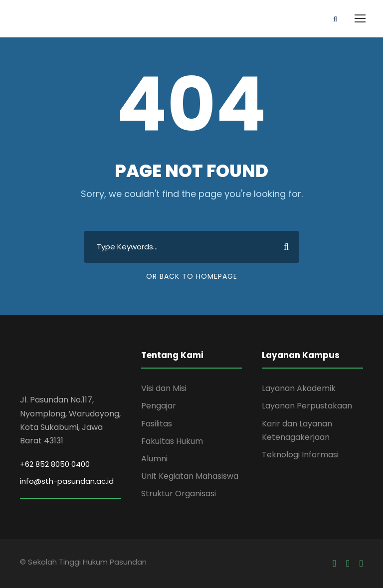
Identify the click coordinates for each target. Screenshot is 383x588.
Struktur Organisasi (179, 493)
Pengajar (159, 406)
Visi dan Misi (164, 388)
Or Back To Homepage (192, 276)
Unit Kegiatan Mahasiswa (190, 476)
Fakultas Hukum (172, 441)
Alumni (154, 459)
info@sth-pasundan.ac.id (67, 481)
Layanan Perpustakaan (307, 406)
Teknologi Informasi (300, 455)
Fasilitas (157, 424)
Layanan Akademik (299, 388)
